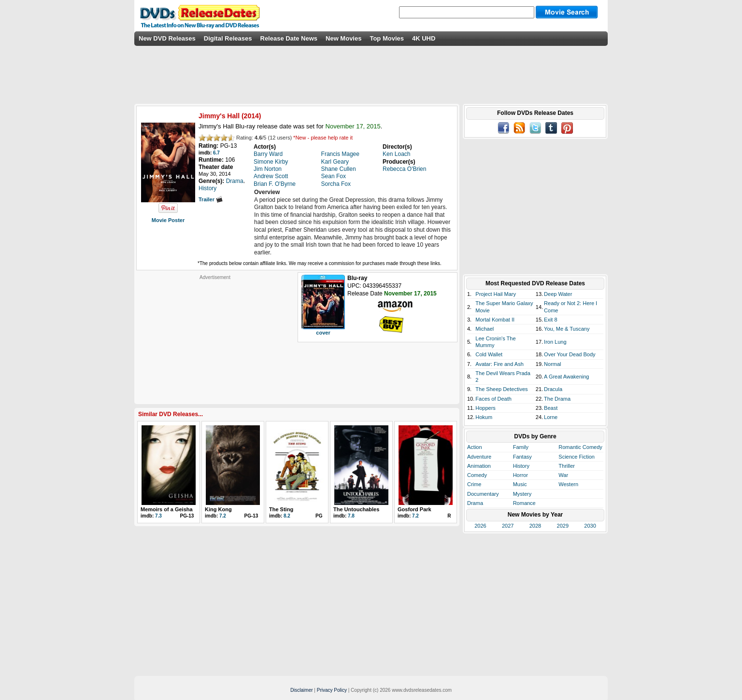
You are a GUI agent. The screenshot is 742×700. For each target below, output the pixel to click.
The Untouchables (356, 509)
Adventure (479, 457)
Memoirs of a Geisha (167, 509)
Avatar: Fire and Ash (499, 364)
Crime (474, 484)
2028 (535, 526)
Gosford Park (414, 509)
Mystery (522, 494)
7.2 (223, 516)
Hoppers (485, 408)
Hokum (484, 417)
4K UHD (424, 38)
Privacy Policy (332, 690)
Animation (479, 466)
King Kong (218, 509)
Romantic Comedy (580, 447)
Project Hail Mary (496, 294)
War (563, 475)
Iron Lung (555, 342)
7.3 (158, 516)
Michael (485, 329)
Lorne (551, 417)
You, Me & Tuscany (567, 329)
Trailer (211, 199)
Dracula (553, 389)
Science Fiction (577, 457)
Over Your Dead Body (570, 354)
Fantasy (522, 457)
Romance (524, 503)
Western (568, 484)
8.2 (287, 516)
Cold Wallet (489, 354)
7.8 (351, 516)
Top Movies (387, 38)
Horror (521, 475)
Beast (551, 408)
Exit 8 (551, 320)
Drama (475, 503)
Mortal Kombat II (495, 320)
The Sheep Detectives (501, 389)
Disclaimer (302, 690)
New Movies (343, 38)
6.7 (216, 153)
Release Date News (289, 38)
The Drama (557, 399)
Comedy (477, 475)
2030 (590, 526)
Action (475, 447)
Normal (552, 364)
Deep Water (558, 294)
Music (520, 484)
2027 (508, 526)
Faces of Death (493, 399)
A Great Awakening (566, 377)
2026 (480, 526)
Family (521, 447)
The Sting (281, 509)
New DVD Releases (167, 38)
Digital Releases (228, 38)
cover (323, 333)
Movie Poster (168, 220)
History (521, 466)
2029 (563, 526)
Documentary (483, 494)
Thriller (567, 466)
